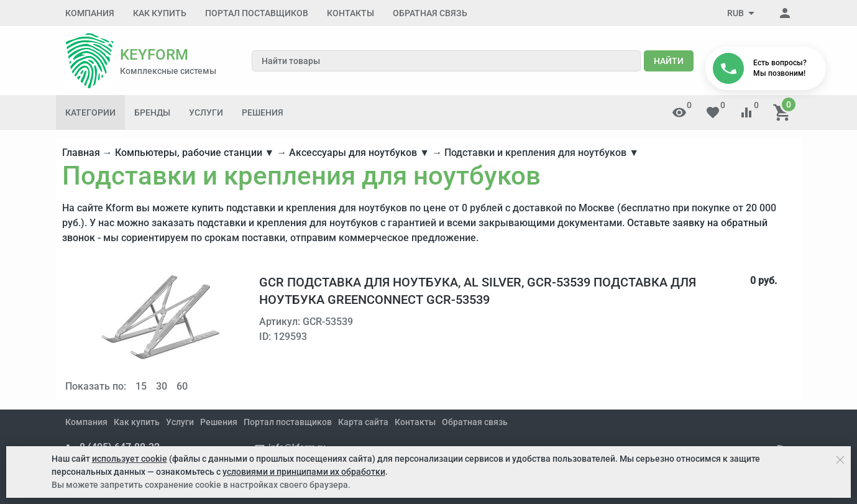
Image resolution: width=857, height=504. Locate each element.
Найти (669, 61)
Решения (263, 112)
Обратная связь (430, 13)
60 (182, 386)
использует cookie (130, 459)
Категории (90, 112)
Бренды (152, 112)
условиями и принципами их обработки (304, 472)
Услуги (206, 112)
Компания (90, 13)
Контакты (351, 13)
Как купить (160, 13)
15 (141, 386)
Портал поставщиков (257, 13)
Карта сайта (363, 422)
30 (162, 386)
